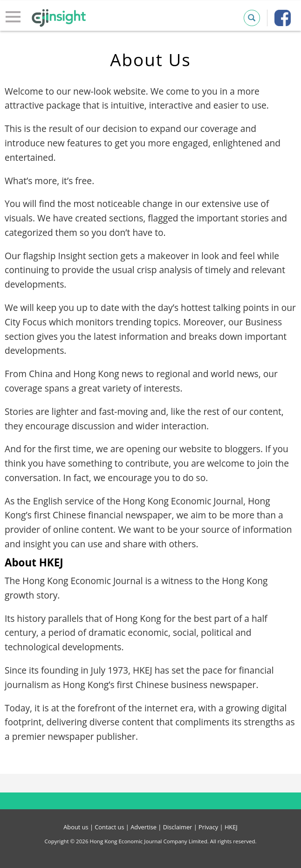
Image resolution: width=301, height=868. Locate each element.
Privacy (208, 827)
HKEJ (231, 827)
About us (76, 827)
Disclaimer (178, 827)
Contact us (109, 827)
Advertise (144, 827)
